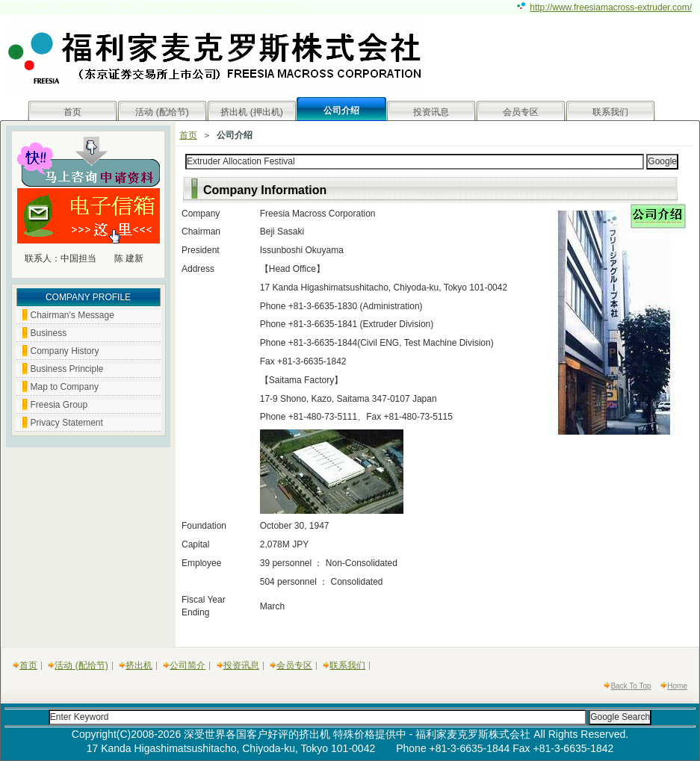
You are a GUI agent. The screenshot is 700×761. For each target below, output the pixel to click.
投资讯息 (431, 112)
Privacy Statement (67, 423)
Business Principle (67, 369)
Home (677, 686)
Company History (65, 351)
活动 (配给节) (162, 112)
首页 (72, 112)
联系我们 (610, 112)
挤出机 (139, 665)
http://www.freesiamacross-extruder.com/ (611, 7)
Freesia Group (59, 405)
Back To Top (631, 686)
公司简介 (188, 665)
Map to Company (65, 387)
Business (49, 333)
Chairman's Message (72, 315)
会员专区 (521, 112)
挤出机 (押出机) (251, 112)
